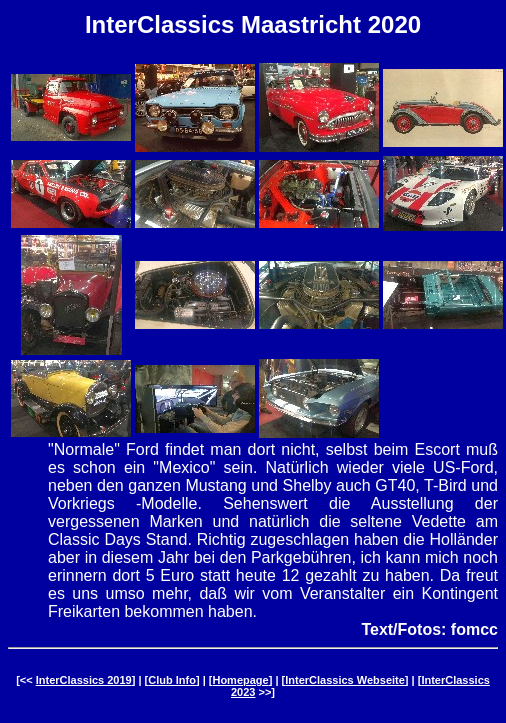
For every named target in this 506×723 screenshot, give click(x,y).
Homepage (240, 680)
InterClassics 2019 (84, 680)
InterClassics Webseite (345, 680)
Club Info (172, 680)
